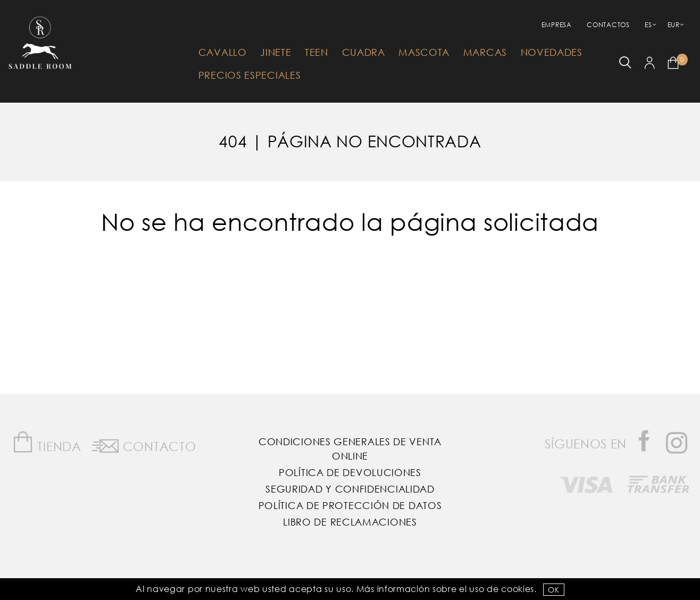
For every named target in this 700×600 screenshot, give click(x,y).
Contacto (144, 444)
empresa (557, 25)
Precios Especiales (250, 75)
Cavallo (223, 52)
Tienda (47, 442)
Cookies (518, 589)
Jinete (276, 52)
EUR (674, 25)
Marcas (485, 52)
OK (553, 590)
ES (648, 25)
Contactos (608, 25)
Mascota (424, 52)
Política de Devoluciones (350, 472)
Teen (316, 52)
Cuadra (364, 52)
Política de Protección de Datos (350, 505)
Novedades (552, 52)
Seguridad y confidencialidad (350, 489)
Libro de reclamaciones (350, 522)
